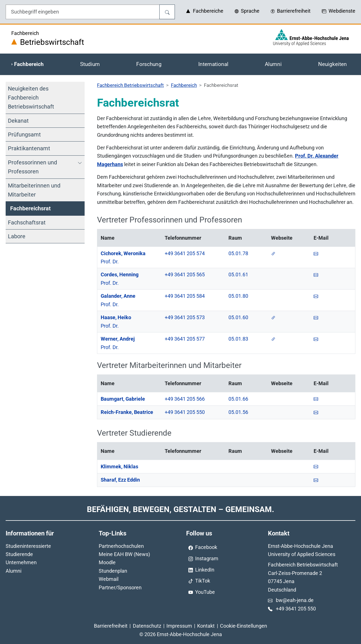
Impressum (179, 626)
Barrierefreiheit (111, 626)
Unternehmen (21, 562)
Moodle (107, 562)
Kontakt (206, 626)
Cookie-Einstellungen (244, 626)
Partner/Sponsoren (120, 587)
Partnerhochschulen (121, 546)
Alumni (14, 571)
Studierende (19, 554)
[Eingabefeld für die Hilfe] (83, 12)
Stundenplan (113, 571)
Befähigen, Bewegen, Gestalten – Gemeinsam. (180, 509)
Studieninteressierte (28, 546)
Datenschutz (147, 626)
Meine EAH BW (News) (124, 554)
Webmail (109, 579)
